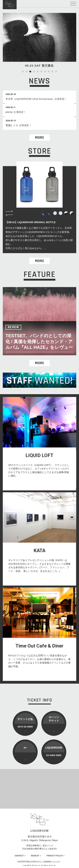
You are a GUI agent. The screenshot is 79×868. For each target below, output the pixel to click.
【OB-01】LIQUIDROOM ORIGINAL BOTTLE (31, 222)
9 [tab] (52, 72)
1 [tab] (23, 72)
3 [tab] (30, 72)
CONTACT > (20, 856)
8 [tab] (49, 72)
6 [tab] (41, 72)
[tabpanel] (39, 40)
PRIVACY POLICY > (55, 856)
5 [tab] (38, 72)
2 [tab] (27, 72)
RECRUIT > (36, 856)
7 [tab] (45, 72)
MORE (40, 138)
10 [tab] (56, 72)
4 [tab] (34, 72)
